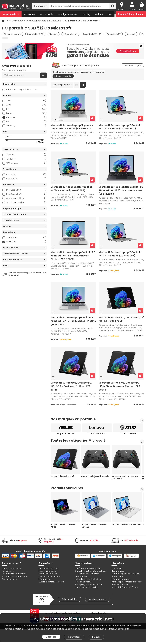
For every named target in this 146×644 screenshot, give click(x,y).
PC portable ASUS (66, 433)
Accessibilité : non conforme (125, 587)
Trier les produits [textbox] (61, 85)
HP (26, 109)
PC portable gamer (13, 34)
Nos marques (118, 571)
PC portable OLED (35, 34)
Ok (44, 75)
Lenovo (26, 113)
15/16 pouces (26, 163)
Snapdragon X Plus (26, 202)
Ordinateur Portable (36, 21)
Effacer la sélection (63, 76)
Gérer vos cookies (120, 585)
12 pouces (26, 155)
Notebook (131, 34)
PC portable (56, 21)
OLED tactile (26, 178)
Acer (26, 101)
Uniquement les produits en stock (22, 89)
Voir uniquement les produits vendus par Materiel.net (27, 274)
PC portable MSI (128, 433)
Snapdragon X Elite (26, 198)
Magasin (122, 10)
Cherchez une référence (14, 70)
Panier (142, 10)
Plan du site (117, 568)
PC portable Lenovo (97, 433)
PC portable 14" (70, 34)
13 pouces (26, 159)
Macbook (53, 34)
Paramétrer (74, 637)
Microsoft (26, 117)
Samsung (26, 125)
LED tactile (26, 174)
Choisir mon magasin (132, 65)
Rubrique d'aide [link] (70, 599)
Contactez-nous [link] (98, 599)
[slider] (7, 140)
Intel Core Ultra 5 (26, 190)
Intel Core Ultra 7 (26, 194)
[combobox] (41, 6)
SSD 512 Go (26, 242)
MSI (26, 121)
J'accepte (51, 637)
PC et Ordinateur (15, 21)
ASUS (26, 105)
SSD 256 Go (26, 237)
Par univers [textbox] (40, 6)
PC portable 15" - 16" (92, 34)
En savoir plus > (123, 629)
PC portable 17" (114, 34)
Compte (132, 10)
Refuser (96, 637)
